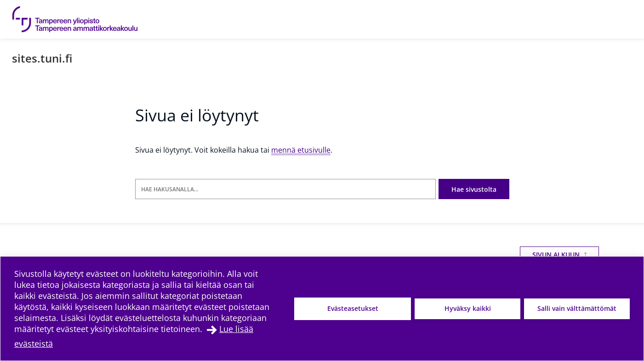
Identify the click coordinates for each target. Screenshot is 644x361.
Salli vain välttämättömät (577, 308)
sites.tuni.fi (42, 58)
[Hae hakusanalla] (285, 189)
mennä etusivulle (301, 150)
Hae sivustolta (474, 189)
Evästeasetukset (353, 308)
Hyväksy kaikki (468, 308)
